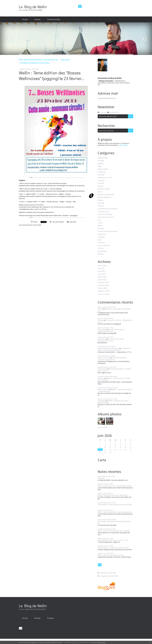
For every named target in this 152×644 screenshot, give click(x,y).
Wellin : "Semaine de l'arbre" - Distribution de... (115, 390)
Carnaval (101, 175)
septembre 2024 (104, 291)
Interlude (101, 203)
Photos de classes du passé (108, 231)
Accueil (25, 19)
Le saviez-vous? (103, 212)
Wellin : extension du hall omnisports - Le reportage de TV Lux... (39, 59)
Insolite (100, 200)
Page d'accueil (65, 59)
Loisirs (100, 223)
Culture (100, 186)
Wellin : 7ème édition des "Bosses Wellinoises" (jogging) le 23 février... (51, 76)
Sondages (101, 237)
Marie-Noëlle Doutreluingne (108, 348)
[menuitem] (25, 19)
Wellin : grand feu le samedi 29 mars (111, 555)
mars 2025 (101, 274)
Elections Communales (106, 195)
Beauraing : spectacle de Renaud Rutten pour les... (114, 522)
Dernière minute (104, 189)
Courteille (101, 401)
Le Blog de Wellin (33, 7)
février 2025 (102, 277)
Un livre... (101, 248)
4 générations (103, 158)
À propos (51, 618)
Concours (101, 180)
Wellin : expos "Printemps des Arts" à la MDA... (114, 531)
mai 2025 (101, 268)
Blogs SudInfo (103, 169)
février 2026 (102, 266)
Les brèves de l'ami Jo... (106, 217)
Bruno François (103, 389)
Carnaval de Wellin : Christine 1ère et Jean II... (114, 349)
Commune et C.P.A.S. (105, 178)
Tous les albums (103, 427)
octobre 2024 (103, 288)
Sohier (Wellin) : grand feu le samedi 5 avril (113, 548)
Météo (100, 226)
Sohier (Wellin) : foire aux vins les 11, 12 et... (113, 540)
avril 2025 (101, 271)
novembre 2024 (103, 285)
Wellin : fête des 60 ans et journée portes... (113, 495)
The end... (101, 478)
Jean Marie (102, 339)
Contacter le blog (54, 19)
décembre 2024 (103, 283)
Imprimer (72, 222)
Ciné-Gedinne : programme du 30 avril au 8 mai (115, 505)
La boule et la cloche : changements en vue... (115, 321)
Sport (100, 240)
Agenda (100, 164)
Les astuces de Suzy (105, 214)
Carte (102, 460)
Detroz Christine (104, 358)
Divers (100, 192)
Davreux (101, 378)
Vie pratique (102, 251)
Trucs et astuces (104, 245)
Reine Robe (102, 330)
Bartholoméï (102, 369)
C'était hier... (102, 172)
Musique (101, 228)
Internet (101, 206)
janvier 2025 (102, 280)
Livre (100, 220)
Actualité (101, 161)
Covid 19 (101, 183)
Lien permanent (57, 222)
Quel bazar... (102, 234)
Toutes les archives (104, 294)
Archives (37, 19)
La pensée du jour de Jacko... (108, 209)
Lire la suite (123, 145)
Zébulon (101, 254)
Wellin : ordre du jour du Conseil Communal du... (114, 379)
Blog (99, 166)
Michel (100, 309)
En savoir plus (101, 642)
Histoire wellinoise (104, 197)
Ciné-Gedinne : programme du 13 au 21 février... (35, 63)
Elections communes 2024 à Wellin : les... (114, 310)
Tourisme (101, 243)
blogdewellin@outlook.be (107, 98)
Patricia (100, 320)
